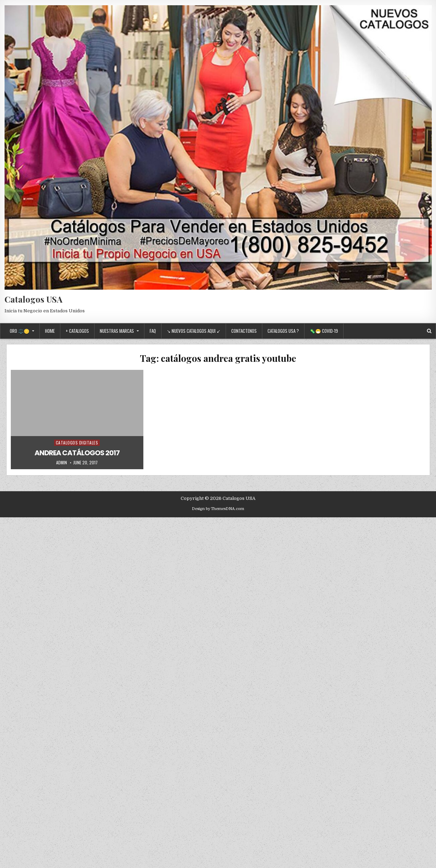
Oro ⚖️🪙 (20, 331)
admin (62, 463)
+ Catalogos (77, 331)
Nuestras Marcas (117, 331)
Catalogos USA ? (283, 331)
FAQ (153, 331)
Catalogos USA (33, 299)
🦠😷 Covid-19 (324, 331)
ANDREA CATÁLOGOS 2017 (77, 453)
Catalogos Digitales (77, 443)
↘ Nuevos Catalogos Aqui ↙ (194, 331)
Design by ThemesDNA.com (218, 509)
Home (50, 331)
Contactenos (244, 331)
